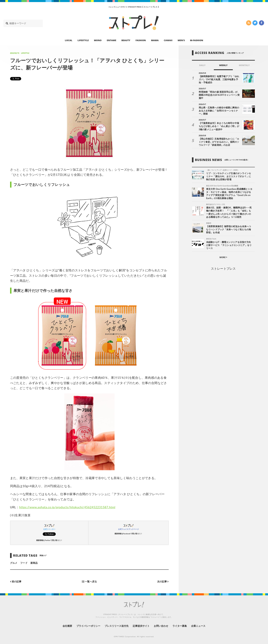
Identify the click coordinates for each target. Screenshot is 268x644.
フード (24, 563)
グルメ (14, 563)
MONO (98, 40)
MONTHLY (244, 65)
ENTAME (112, 40)
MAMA (155, 40)
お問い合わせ (161, 626)
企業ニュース (198, 626)
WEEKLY (223, 65)
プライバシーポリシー (88, 626)
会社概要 (67, 626)
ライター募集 (180, 626)
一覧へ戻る (89, 582)
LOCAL (69, 40)
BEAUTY (126, 40)
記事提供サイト (141, 626)
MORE (223, 257)
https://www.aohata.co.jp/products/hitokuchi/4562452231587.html (67, 507)
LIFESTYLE (83, 40)
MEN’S (181, 40)
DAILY (202, 65)
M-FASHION (197, 40)
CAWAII (168, 40)
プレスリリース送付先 (117, 626)
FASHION (141, 40)
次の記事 (163, 582)
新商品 (34, 563)
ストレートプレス (223, 268)
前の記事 (16, 582)
